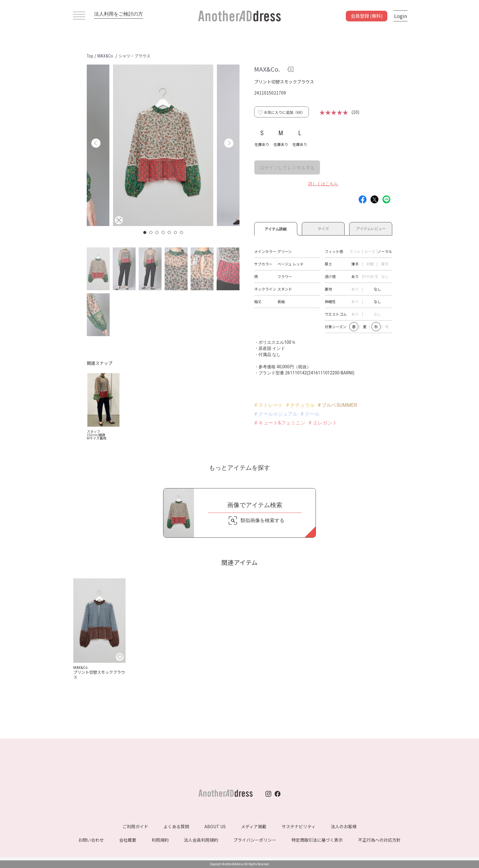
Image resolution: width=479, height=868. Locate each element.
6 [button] (176, 232)
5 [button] (170, 232)
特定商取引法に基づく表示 (317, 840)
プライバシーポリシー (255, 840)
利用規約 (160, 840)
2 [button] (151, 232)
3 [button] (157, 232)
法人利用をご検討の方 (119, 14)
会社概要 (128, 840)
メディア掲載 (254, 826)
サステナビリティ (299, 826)
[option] (163, 145)
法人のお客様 (344, 826)
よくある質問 (176, 826)
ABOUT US (215, 826)
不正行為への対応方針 (379, 840)
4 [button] (163, 232)
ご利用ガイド (135, 826)
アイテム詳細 (276, 228)
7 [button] (182, 232)
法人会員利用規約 (201, 840)
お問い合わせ (91, 840)
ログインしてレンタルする (287, 167)
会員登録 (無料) (367, 16)
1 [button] (145, 232)
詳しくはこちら (323, 184)
